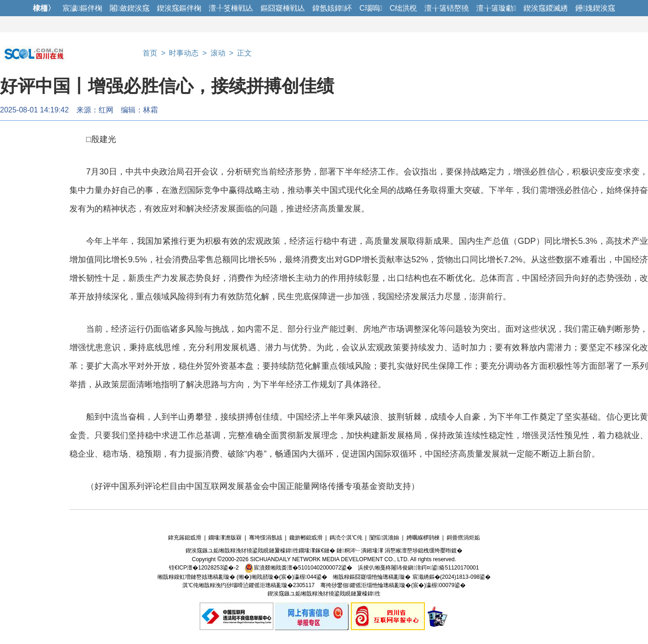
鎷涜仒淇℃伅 (346, 538)
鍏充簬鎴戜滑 (185, 538)
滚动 (218, 53)
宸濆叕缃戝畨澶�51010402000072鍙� (298, 568)
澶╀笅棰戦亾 (231, 8)
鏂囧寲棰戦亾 (283, 8)
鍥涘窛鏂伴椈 (179, 8)
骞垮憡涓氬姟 (266, 538)
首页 (150, 53)
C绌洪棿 (404, 8)
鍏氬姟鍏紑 (332, 8)
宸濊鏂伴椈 (82, 8)
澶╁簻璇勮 (496, 8)
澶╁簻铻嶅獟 (447, 8)
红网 (106, 110)
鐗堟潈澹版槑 (225, 538)
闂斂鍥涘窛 (130, 8)
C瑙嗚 (371, 8)
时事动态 (184, 53)
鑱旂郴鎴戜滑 (306, 538)
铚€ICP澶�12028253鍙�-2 (204, 568)
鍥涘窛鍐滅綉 (546, 8)
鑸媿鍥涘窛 (595, 8)
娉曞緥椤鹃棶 (423, 538)
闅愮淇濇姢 (384, 538)
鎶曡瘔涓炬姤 (463, 538)
